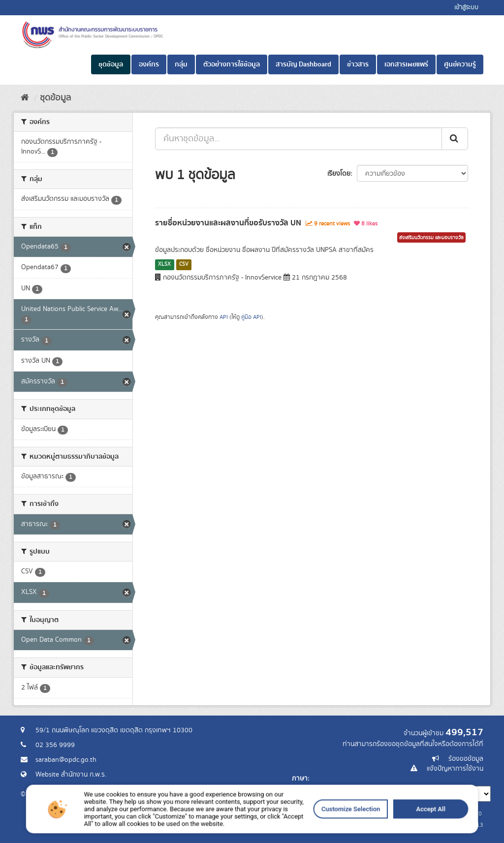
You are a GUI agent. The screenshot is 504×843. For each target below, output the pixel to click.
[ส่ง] (455, 139)
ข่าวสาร (358, 64)
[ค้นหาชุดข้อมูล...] (299, 139)
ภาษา (300, 779)
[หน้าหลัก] (25, 98)
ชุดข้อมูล (111, 64)
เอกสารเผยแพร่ (406, 64)
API (224, 317)
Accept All (345, 834)
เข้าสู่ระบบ (466, 8)
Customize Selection (299, 834)
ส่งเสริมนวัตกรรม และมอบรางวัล (431, 238)
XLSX (164, 264)
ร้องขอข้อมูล (466, 759)
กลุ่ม (181, 64)
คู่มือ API (251, 317)
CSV (184, 264)
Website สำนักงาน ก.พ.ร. (71, 775)
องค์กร (149, 64)
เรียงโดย (339, 174)
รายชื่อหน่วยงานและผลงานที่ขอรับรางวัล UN (228, 223)
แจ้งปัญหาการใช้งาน (455, 769)
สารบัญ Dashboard (303, 64)
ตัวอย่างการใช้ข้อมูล (232, 64)
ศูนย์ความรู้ (460, 64)
